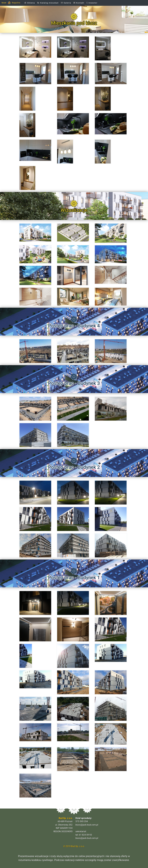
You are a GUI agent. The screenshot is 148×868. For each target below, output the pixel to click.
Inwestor (92, 3)
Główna (30, 3)
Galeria (66, 3)
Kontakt (79, 3)
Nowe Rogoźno (11, 3)
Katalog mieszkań (48, 3)
